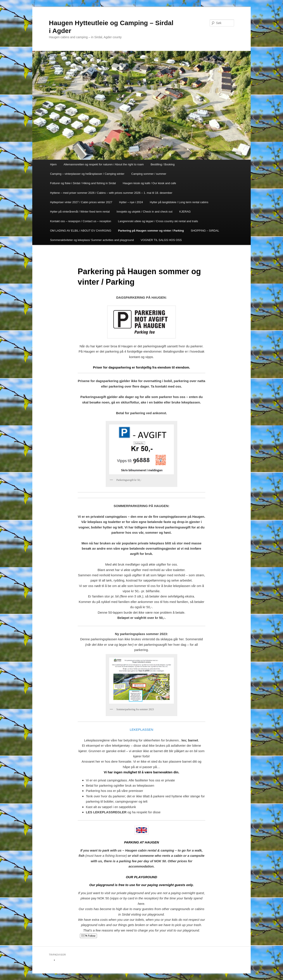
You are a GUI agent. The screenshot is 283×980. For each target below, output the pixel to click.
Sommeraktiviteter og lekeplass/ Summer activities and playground (92, 240)
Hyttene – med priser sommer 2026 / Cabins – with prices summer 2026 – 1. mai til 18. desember (111, 193)
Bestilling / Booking (163, 164)
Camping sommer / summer (149, 174)
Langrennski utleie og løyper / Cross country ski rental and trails (158, 221)
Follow (88, 936)
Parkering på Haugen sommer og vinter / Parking (151, 231)
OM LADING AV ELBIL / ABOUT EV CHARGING (81, 231)
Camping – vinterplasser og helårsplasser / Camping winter (87, 174)
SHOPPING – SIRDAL (205, 231)
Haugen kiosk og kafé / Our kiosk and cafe (149, 183)
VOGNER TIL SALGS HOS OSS (161, 240)
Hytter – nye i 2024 (131, 202)
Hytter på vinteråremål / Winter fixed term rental (80, 212)
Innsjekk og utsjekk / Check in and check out (145, 212)
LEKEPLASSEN (141, 730)
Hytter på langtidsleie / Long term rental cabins (179, 202)
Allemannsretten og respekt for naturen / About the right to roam (104, 164)
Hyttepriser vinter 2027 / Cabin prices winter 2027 (81, 202)
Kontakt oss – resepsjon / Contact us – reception (81, 221)
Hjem (53, 164)
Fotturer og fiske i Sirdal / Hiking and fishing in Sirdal (83, 183)
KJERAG (185, 212)
